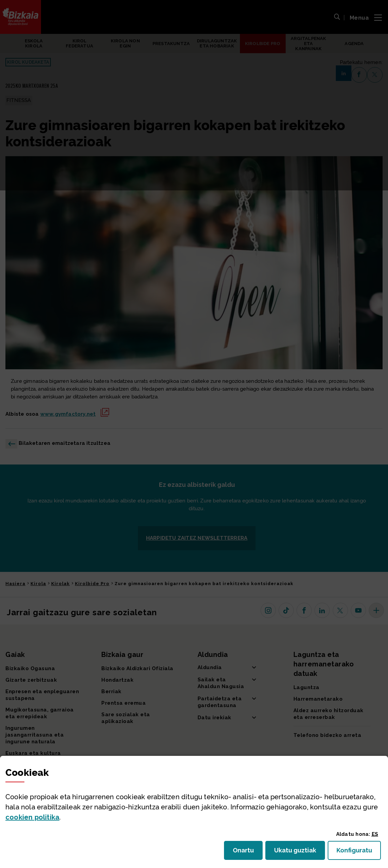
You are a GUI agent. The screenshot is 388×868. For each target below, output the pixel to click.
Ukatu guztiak (297, 852)
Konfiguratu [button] (359, 852)
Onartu (248, 852)
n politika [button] (32, 817)
